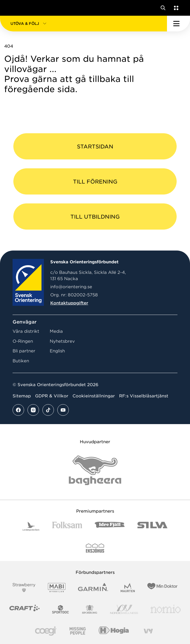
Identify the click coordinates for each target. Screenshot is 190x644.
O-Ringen (23, 341)
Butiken (21, 361)
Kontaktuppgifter (69, 303)
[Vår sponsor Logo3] (46, 631)
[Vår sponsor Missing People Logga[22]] (78, 631)
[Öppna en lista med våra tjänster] (175, 8)
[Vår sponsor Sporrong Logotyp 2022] (90, 609)
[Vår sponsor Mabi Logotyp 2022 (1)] (57, 588)
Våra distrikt (26, 331)
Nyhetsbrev (62, 341)
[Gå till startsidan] (14, 8)
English (57, 351)
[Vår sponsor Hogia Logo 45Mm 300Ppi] (114, 631)
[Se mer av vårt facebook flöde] (18, 410)
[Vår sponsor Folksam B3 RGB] (67, 526)
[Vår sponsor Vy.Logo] (148, 631)
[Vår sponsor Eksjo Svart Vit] (95, 548)
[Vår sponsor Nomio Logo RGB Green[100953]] (166, 609)
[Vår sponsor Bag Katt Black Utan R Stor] (95, 470)
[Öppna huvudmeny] (178, 24)
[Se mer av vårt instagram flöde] (33, 410)
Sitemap (22, 396)
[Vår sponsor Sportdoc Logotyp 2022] (61, 609)
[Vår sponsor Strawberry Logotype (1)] (24, 588)
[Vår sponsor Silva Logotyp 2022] (152, 526)
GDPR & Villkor (52, 396)
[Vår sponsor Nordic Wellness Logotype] (124, 609)
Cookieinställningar (94, 396)
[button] (83, 24)
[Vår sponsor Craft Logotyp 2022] (24, 609)
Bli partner (24, 351)
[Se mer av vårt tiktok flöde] (48, 410)
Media (56, 331)
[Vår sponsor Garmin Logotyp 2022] (93, 588)
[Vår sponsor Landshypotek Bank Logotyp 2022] (31, 526)
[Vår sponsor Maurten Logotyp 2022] (128, 588)
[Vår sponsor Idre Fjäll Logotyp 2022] (110, 526)
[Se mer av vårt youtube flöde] (63, 410)
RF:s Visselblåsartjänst (144, 396)
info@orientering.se (71, 287)
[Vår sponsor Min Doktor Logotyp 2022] (162, 588)
